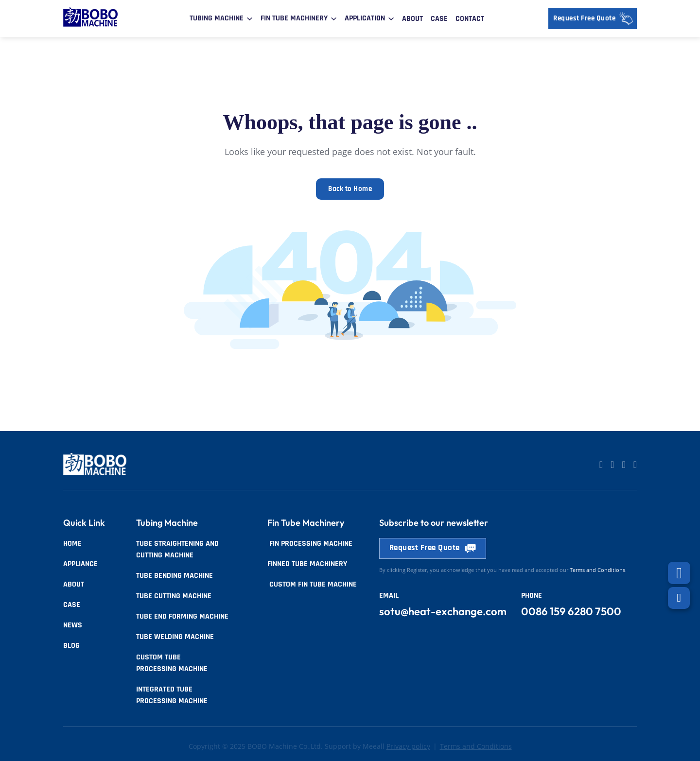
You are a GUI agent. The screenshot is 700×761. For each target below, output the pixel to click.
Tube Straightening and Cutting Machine (177, 549)
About (412, 19)
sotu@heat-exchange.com (443, 612)
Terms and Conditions (476, 746)
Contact (470, 19)
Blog (71, 646)
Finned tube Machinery (307, 564)
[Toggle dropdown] (250, 19)
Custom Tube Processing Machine (172, 663)
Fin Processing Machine (310, 544)
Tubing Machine (217, 18)
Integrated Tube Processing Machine (172, 695)
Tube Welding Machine (175, 637)
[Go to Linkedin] (601, 465)
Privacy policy (408, 746)
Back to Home (350, 190)
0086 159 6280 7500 (571, 612)
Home (72, 544)
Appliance (80, 564)
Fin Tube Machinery (294, 18)
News (73, 625)
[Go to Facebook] (623, 465)
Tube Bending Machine (175, 576)
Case (439, 19)
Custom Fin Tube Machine (312, 584)
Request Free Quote (595, 18)
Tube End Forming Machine (182, 616)
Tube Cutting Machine (174, 596)
